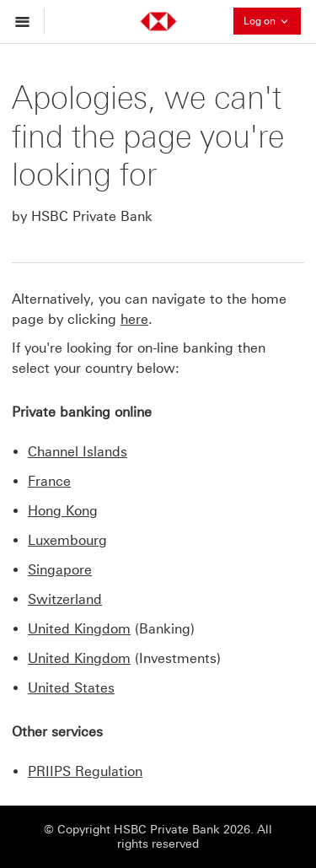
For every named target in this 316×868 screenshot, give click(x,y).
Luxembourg (67, 540)
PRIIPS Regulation (85, 771)
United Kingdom (79, 629)
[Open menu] (27, 22)
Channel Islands (78, 452)
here (134, 319)
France (49, 481)
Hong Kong (63, 511)
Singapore (60, 570)
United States (71, 688)
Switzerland (65, 599)
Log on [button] (272, 21)
